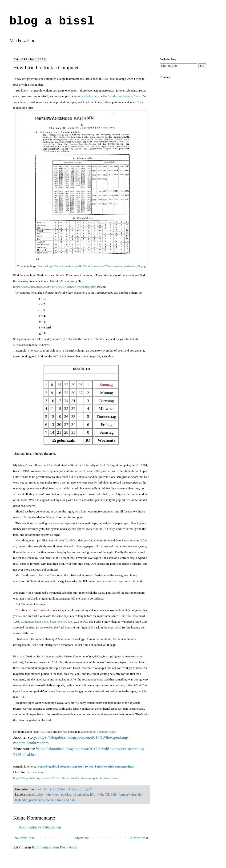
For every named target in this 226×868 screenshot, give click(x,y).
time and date (66, 800)
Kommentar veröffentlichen (40, 827)
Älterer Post (139, 838)
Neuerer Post (24, 838)
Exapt (50, 471)
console (31, 795)
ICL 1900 (96, 795)
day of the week (49, 795)
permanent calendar (42, 800)
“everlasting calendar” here (124, 96)
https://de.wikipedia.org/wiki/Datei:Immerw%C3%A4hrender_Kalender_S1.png (96, 266)
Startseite (82, 838)
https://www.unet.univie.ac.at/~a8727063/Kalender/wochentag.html (55, 287)
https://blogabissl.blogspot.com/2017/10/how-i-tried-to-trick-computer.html (85, 766)
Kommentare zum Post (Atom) (55, 847)
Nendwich (19, 345)
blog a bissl (52, 21)
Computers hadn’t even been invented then (47, 622)
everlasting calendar (75, 795)
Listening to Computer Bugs (98, 732)
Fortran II (79, 471)
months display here (87, 96)
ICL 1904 (111, 795)
